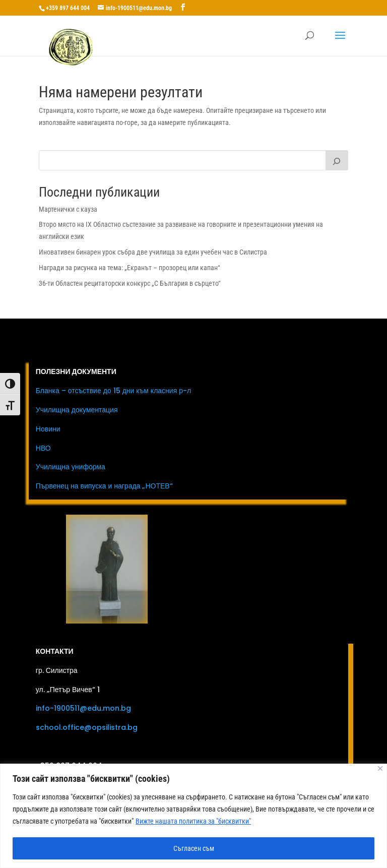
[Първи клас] (337, 160)
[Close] (380, 768)
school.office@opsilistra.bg (87, 727)
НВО (43, 448)
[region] (193, 816)
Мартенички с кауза (68, 209)
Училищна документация (77, 410)
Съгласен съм (194, 848)
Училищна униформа (71, 467)
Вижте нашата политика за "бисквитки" (193, 821)
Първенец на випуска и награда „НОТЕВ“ (104, 486)
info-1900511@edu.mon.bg (83, 708)
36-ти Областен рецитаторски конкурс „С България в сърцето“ (130, 283)
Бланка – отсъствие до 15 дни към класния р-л (113, 391)
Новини (48, 429)
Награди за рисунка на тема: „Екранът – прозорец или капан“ (130, 268)
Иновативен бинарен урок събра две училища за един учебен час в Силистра (153, 252)
